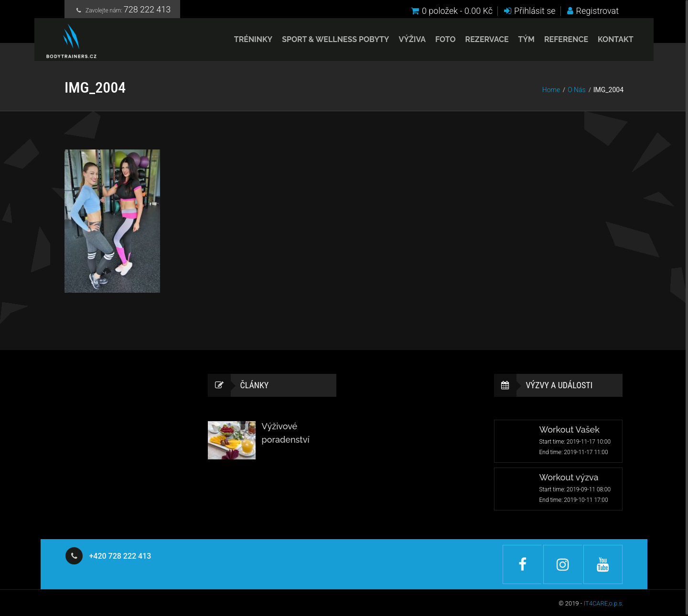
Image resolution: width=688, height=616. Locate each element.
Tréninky (243, 43)
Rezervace (477, 43)
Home (551, 90)
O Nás (576, 90)
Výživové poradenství (286, 433)
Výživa (403, 43)
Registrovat (593, 11)
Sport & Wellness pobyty (326, 43)
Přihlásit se (530, 11)
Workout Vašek (570, 430)
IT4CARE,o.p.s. (604, 602)
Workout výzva (569, 478)
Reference (556, 43)
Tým (516, 43)
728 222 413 (147, 11)
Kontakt (606, 43)
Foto (435, 43)
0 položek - (452, 11)
